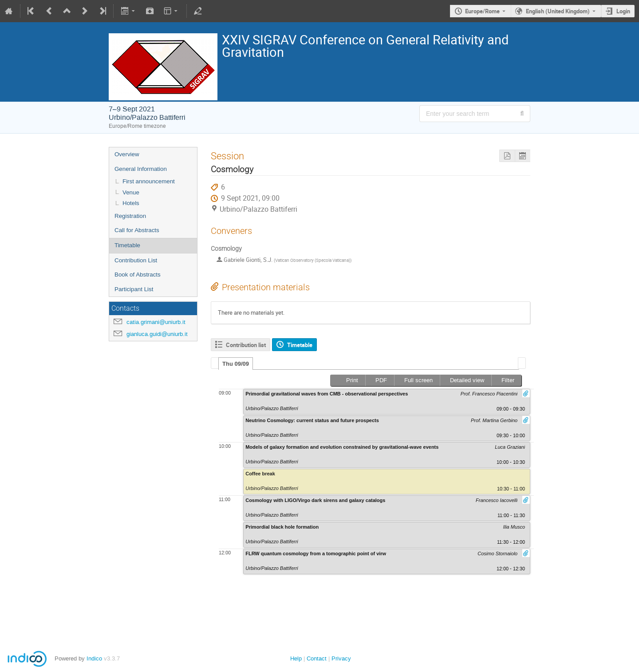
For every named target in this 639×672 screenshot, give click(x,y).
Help (296, 658)
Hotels (131, 203)
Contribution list (246, 345)
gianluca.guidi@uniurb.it (157, 334)
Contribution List (136, 260)
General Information (141, 169)
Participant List (134, 289)
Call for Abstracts (137, 230)
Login (623, 11)
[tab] (236, 364)
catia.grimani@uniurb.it (156, 322)
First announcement (149, 181)
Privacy (341, 658)
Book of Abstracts (138, 275)
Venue (131, 192)
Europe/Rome (482, 11)
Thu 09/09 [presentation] (236, 364)
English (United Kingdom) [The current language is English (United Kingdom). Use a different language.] (558, 11)
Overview (127, 154)
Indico (94, 658)
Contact (317, 658)
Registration (130, 216)
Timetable (127, 245)
